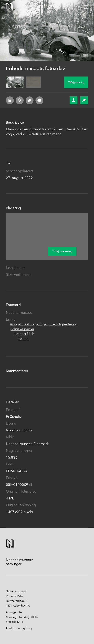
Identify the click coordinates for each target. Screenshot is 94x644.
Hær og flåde (24, 334)
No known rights (19, 431)
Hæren (23, 339)
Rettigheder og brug (19, 629)
